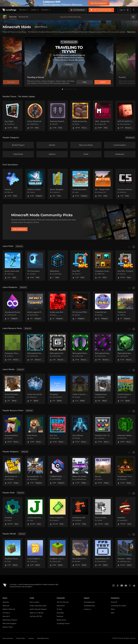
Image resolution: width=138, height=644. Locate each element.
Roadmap (60, 616)
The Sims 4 (6, 613)
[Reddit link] (134, 586)
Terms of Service (8, 638)
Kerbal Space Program (10, 620)
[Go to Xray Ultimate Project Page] (80, 430)
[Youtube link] (122, 586)
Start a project (34, 602)
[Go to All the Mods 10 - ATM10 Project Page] (13, 471)
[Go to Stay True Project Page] (58, 430)
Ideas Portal (61, 606)
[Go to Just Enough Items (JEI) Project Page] (35, 512)
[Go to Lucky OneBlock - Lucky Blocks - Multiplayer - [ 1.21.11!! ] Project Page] (35, 553)
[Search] (133, 17)
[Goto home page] (9, 10)
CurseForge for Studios (119, 606)
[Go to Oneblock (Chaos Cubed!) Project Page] (13, 553)
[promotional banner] (69, 3)
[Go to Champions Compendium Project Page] (103, 266)
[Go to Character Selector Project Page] (125, 184)
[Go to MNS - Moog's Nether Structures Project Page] (103, 116)
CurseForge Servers (63, 624)
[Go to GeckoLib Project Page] (13, 512)
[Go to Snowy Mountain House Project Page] (13, 389)
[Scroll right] (134, 247)
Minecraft (6, 606)
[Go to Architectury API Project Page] (80, 512)
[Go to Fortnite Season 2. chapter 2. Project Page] (125, 389)
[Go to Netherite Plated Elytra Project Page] (58, 116)
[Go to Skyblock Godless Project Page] (35, 184)
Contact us (87, 609)
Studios (46, 10)
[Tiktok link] (118, 586)
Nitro (113, 613)
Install (103, 82)
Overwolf (114, 602)
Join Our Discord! (63, 602)
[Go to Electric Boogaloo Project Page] (58, 184)
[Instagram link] (113, 586)
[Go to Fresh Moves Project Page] (35, 430)
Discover (13, 17)
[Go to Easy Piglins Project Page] (13, 116)
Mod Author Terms (43, 638)
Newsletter (60, 613)
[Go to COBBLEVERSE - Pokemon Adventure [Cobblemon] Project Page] (58, 471)
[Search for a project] (95, 17)
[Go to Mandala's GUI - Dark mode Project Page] (103, 430)
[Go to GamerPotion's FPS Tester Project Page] (103, 553)
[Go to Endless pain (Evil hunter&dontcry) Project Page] (58, 307)
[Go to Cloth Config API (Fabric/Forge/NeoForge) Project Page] (58, 512)
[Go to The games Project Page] (58, 389)
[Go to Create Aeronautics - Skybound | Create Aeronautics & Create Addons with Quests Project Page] (80, 184)
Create (35, 10)
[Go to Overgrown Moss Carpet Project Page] (13, 348)
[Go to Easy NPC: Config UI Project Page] (125, 266)
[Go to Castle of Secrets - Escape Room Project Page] (80, 389)
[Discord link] (126, 586)
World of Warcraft (9, 609)
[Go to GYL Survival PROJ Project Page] (80, 307)
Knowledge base (89, 602)
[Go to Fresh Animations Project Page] (13, 430)
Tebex (113, 609)
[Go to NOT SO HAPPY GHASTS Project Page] (125, 116)
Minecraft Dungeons (9, 624)
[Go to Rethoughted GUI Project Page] (58, 348)
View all (19, 246)
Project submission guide (38, 606)
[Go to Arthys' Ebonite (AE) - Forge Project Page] (35, 116)
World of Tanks (8, 627)
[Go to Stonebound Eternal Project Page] (13, 307)
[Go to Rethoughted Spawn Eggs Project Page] (125, 348)
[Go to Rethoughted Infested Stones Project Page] (35, 348)
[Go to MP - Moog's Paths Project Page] (103, 184)
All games (6, 602)
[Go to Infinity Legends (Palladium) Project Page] (35, 307)
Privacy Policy (21, 638)
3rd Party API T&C (36, 616)
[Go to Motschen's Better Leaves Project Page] (125, 430)
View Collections (19, 229)
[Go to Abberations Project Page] (58, 266)
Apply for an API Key (37, 613)
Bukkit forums (61, 620)
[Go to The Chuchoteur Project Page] (35, 266)
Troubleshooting (89, 606)
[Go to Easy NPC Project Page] (80, 266)
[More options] (134, 10)
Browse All (23, 17)
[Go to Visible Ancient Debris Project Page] (80, 116)
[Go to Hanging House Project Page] (103, 389)
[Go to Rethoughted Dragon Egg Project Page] (103, 348)
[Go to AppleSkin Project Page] (125, 512)
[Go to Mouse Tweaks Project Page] (103, 512)
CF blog (59, 609)
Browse (24, 10)
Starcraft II (6, 616)
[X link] (130, 586)
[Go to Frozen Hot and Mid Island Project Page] (35, 389)
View (85, 82)
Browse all (130, 138)
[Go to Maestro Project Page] (13, 184)
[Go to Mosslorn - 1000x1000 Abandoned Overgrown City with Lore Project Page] (125, 553)
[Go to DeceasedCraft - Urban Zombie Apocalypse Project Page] (35, 471)
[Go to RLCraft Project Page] (103, 471)
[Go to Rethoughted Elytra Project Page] (80, 348)
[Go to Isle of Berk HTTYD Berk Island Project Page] (80, 553)
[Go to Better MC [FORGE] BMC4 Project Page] (80, 471)
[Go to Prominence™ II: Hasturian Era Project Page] (125, 471)
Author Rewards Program (38, 609)
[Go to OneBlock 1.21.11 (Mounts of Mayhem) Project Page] (58, 553)
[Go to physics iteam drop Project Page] (13, 266)
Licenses (31, 638)
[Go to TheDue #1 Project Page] (125, 307)
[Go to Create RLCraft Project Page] (103, 307)
